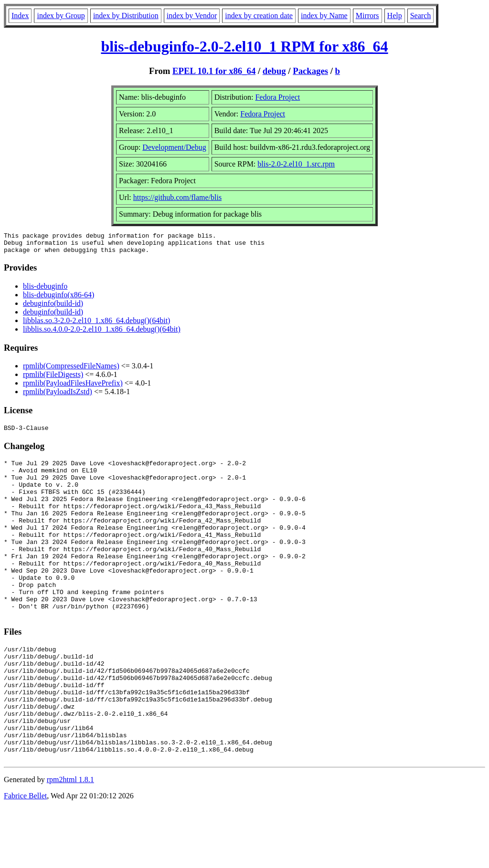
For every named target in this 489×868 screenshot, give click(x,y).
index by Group (61, 16)
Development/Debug (174, 147)
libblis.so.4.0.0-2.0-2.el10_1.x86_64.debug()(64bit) (102, 333)
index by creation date (259, 16)
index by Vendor (192, 16)
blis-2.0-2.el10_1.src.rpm (296, 164)
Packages (310, 71)
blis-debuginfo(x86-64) (58, 299)
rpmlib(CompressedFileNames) (71, 370)
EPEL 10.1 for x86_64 (214, 71)
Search (421, 16)
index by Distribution (126, 16)
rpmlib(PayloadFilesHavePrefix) (73, 387)
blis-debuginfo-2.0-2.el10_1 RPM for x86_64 (244, 46)
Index (20, 16)
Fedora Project (277, 97)
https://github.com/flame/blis (177, 197)
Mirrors (367, 16)
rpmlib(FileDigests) (53, 379)
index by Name (324, 16)
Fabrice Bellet (25, 856)
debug (274, 71)
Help (395, 16)
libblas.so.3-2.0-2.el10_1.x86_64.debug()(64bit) (96, 325)
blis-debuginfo (45, 290)
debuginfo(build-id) (53, 308)
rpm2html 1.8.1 (70, 840)
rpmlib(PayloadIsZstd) (58, 396)
